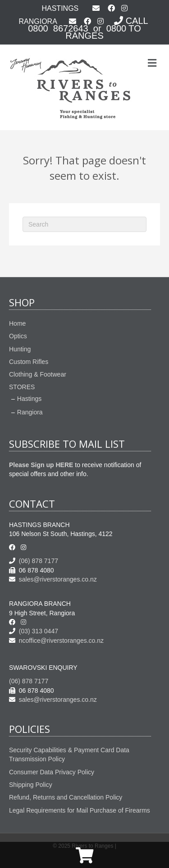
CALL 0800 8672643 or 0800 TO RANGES (89, 28)
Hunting (20, 349)
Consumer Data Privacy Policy (52, 772)
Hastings (29, 399)
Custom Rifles (29, 362)
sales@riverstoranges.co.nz (53, 579)
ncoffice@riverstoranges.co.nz (56, 641)
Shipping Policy (31, 785)
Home (17, 323)
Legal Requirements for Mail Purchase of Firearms (80, 810)
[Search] (84, 224)
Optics (18, 336)
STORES (22, 387)
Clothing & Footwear (38, 374)
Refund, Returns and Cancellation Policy (66, 797)
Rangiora (30, 412)
